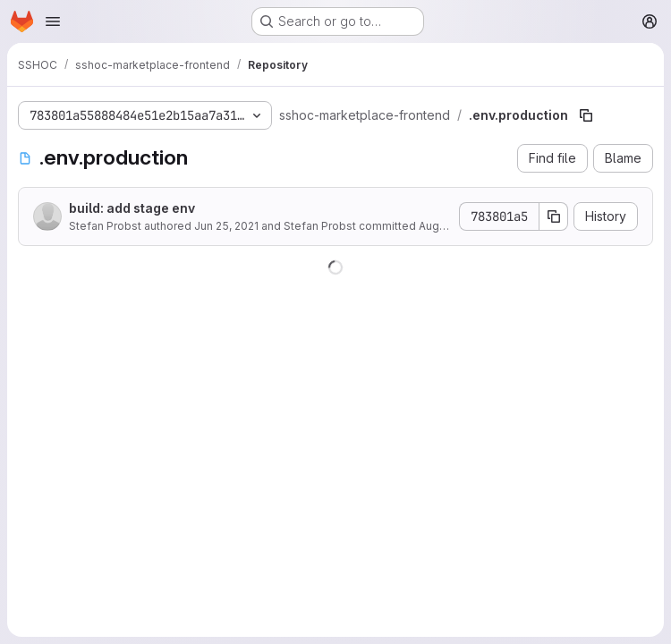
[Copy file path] (586, 115)
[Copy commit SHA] (554, 216)
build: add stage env (132, 208)
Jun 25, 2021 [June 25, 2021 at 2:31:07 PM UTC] (226, 226)
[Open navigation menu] (53, 21)
